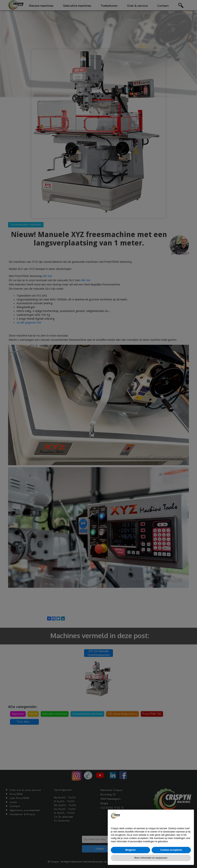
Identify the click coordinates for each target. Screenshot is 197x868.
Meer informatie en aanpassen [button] (151, 858)
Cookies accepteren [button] (171, 850)
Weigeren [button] (130, 850)
